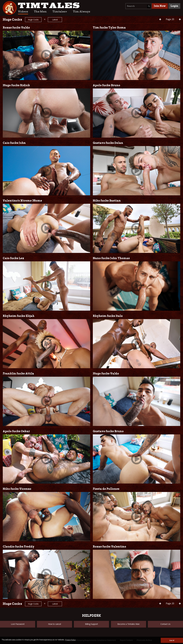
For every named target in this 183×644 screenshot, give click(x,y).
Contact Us (165, 624)
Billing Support (91, 624)
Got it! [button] (172, 640)
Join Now (160, 6)
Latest (55, 20)
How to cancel (55, 624)
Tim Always (82, 12)
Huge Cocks (33, 20)
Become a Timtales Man (129, 624)
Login (174, 6)
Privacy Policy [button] (70, 640)
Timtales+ (60, 12)
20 (170, 19)
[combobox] (138, 6)
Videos (23, 12)
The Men (40, 12)
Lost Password (18, 624)
